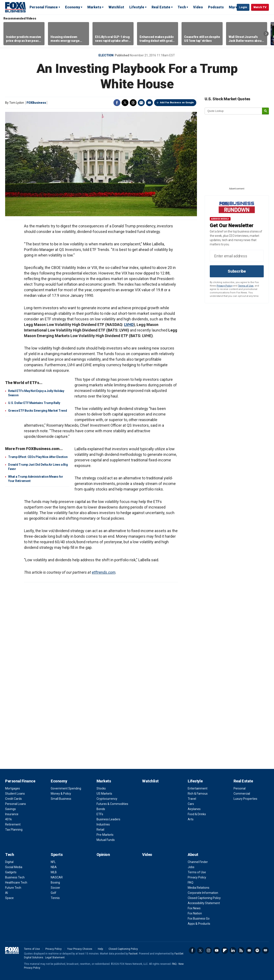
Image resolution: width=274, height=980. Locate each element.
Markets (94, 7)
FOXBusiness (36, 103)
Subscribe (237, 271)
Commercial (242, 794)
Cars (191, 804)
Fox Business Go (199, 918)
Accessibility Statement (204, 903)
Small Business (61, 799)
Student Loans (15, 794)
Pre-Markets (105, 835)
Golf (54, 893)
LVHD (129, 325)
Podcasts (216, 7)
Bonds (101, 809)
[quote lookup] (234, 111)
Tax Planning (14, 830)
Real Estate (161, 7)
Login (243, 7)
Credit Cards (13, 799)
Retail (100, 830)
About (193, 855)
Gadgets (11, 872)
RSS (241, 950)
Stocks (101, 788)
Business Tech (15, 877)
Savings (10, 809)
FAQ (191, 882)
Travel (192, 799)
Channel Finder (198, 862)
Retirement (13, 824)
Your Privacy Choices (80, 949)
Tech (182, 7)
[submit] (265, 111)
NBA (54, 867)
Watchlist (116, 7)
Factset (133, 954)
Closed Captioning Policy (204, 898)
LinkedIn (233, 950)
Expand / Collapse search (232, 8)
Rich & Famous (198, 794)
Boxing (55, 882)
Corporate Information (203, 893)
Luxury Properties (245, 799)
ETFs (100, 814)
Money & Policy (61, 794)
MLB (54, 872)
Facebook (117, 103)
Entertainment (198, 788)
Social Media (14, 867)
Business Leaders (108, 819)
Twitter (125, 103)
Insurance (12, 814)
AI (7, 893)
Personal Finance (44, 7)
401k (8, 819)
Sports (57, 855)
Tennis (55, 898)
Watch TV (260, 7)
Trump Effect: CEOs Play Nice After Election (38, 457)
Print (141, 103)
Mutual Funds (106, 840)
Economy (73, 7)
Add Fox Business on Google (177, 103)
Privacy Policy (225, 286)
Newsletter (249, 950)
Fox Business (15, 7)
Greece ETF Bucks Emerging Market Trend (38, 411)
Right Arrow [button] (266, 34)
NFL (53, 862)
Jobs (191, 867)
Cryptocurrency (107, 799)
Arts (191, 819)
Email (149, 103)
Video (198, 7)
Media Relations (199, 888)
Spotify (257, 950)
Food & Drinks (197, 814)
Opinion (103, 855)
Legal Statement (55, 957)
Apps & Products (199, 924)
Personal (240, 788)
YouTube (217, 950)
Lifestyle (137, 7)
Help (100, 949)
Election (106, 55)
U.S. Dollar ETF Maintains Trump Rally (34, 403)
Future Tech (13, 888)
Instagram (208, 950)
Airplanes (194, 809)
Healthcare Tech (16, 882)
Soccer (55, 888)
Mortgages (13, 788)
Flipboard (225, 950)
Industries (103, 824)
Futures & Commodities (112, 804)
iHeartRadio (265, 950)
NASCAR (57, 877)
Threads (133, 103)
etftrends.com (104, 572)
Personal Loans (16, 804)
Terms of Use (246, 286)
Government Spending (66, 788)
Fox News (194, 908)
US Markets (104, 794)
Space (9, 898)
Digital (9, 862)
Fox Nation (195, 913)
